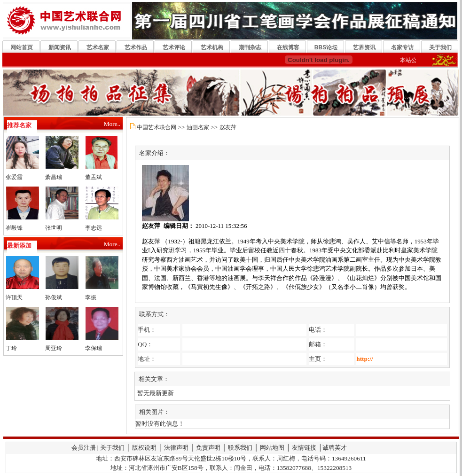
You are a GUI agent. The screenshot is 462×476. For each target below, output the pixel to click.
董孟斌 (94, 177)
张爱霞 (14, 177)
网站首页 (22, 47)
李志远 (94, 228)
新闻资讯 (60, 47)
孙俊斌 (54, 297)
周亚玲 (54, 348)
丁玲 (11, 348)
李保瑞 (94, 348)
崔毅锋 (14, 228)
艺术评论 (174, 47)
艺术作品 (136, 47)
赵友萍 (228, 127)
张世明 (54, 228)
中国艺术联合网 (157, 127)
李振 (91, 297)
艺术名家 (98, 47)
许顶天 (14, 297)
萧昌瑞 (54, 177)
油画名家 (198, 127)
